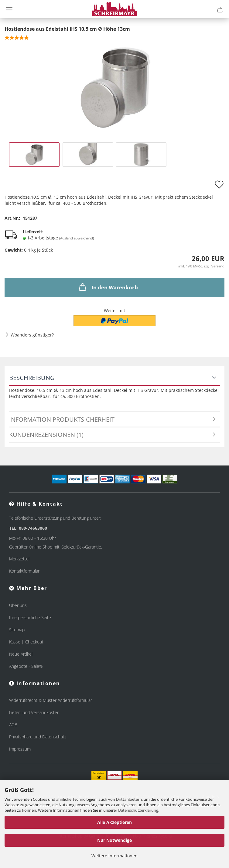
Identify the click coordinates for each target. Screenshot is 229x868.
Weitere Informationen (114, 856)
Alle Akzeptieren (114, 822)
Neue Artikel (21, 654)
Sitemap (17, 630)
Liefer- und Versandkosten (34, 712)
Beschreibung (32, 378)
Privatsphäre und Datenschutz (38, 737)
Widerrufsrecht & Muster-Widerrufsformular (51, 700)
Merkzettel (19, 559)
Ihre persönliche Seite (30, 617)
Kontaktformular (24, 571)
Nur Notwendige (114, 840)
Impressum (20, 749)
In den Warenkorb (108, 287)
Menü (9, 9)
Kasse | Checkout (26, 642)
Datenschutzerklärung (138, 810)
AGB (13, 725)
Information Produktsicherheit (62, 419)
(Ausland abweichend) (77, 238)
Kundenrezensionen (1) (46, 435)
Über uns (18, 605)
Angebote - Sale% (26, 666)
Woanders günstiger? (32, 335)
